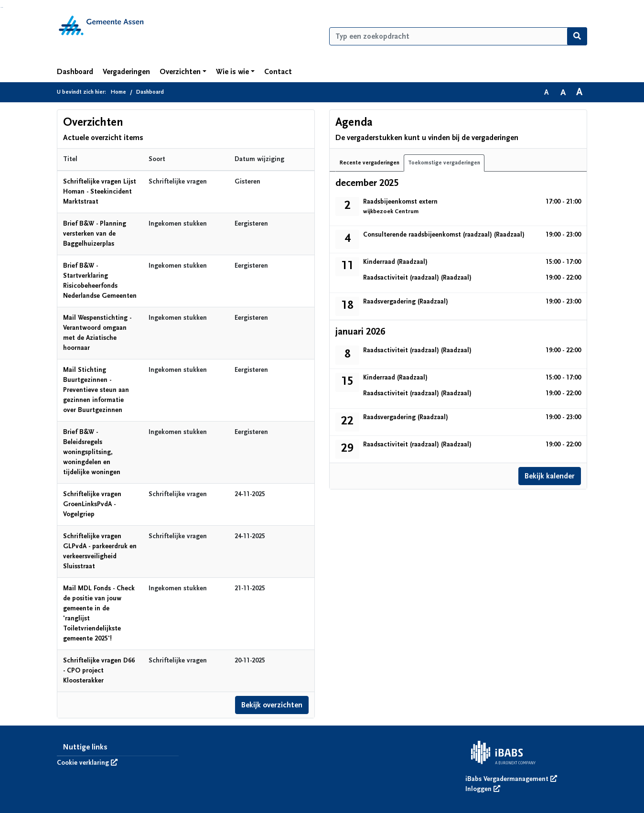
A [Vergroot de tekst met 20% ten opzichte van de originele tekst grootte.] (563, 92)
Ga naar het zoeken (1, 7)
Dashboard (75, 72)
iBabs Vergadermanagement (511, 779)
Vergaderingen (126, 72)
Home (118, 92)
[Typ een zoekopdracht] (458, 36)
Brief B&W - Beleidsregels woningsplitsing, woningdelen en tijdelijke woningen (92, 452)
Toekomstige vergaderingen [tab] (444, 163)
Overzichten (180, 72)
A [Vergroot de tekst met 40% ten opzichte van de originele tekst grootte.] (579, 92)
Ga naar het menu (3, 7)
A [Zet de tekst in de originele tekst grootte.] (547, 92)
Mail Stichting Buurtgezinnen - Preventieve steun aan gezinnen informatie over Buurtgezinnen (96, 390)
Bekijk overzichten (272, 705)
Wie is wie (232, 72)
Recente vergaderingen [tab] (370, 163)
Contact (278, 72)
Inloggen (483, 789)
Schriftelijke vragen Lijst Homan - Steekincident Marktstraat (100, 192)
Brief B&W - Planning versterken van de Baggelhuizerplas (95, 234)
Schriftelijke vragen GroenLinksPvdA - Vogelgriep (92, 504)
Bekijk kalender (550, 476)
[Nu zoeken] (577, 36)
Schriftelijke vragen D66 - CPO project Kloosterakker (99, 671)
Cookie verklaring (87, 763)
